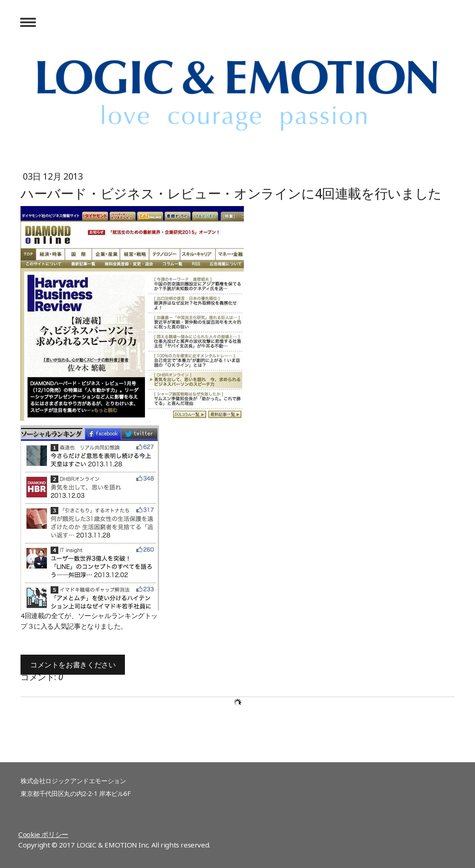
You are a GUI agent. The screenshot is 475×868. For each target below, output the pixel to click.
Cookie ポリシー (43, 834)
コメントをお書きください (73, 665)
